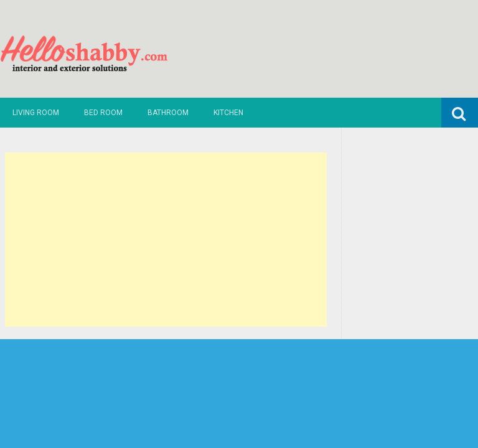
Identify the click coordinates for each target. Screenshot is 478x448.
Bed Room (103, 113)
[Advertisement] (166, 240)
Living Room (36, 113)
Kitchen (228, 113)
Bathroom (168, 113)
